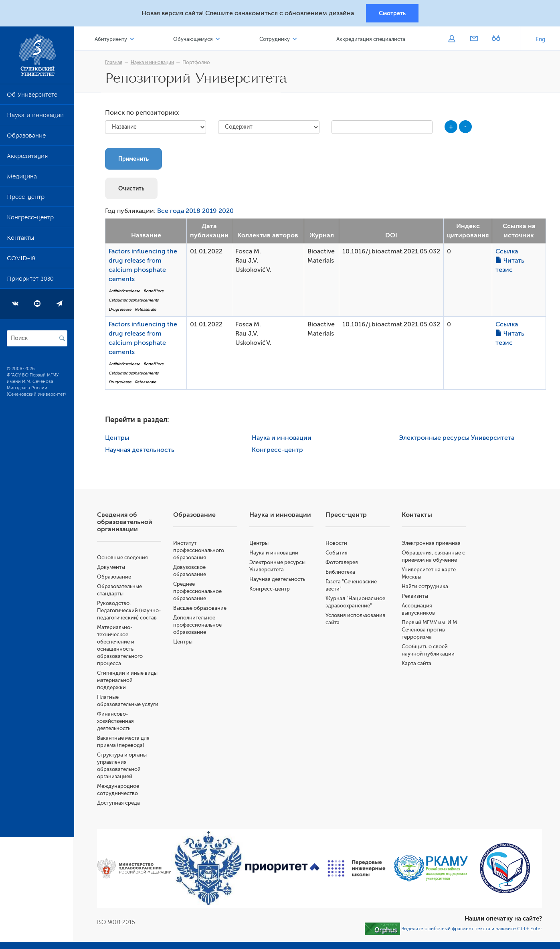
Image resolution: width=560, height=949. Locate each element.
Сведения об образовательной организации (126, 523)
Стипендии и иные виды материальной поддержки (128, 689)
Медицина (22, 178)
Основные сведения (124, 559)
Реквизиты (415, 597)
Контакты (20, 240)
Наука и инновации (35, 117)
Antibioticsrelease (125, 292)
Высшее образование (201, 609)
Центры (118, 439)
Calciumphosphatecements (134, 301)
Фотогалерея (343, 564)
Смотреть (392, 13)
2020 (227, 212)
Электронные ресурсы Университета (457, 439)
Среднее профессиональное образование (199, 592)
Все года (171, 212)
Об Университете (32, 97)
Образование (26, 138)
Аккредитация (27, 158)
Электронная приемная (432, 544)
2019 (210, 212)
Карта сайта (417, 665)
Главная (114, 63)
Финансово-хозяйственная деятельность (117, 729)
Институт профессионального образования (200, 551)
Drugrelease (121, 310)
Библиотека (341, 573)
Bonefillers (154, 292)
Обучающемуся (194, 39)
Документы (112, 568)
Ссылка (507, 253)
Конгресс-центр (30, 219)
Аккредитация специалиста (371, 39)
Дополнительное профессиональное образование (199, 626)
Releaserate (146, 310)
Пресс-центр (26, 199)
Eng (540, 40)
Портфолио (197, 63)
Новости (337, 544)
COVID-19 (21, 260)
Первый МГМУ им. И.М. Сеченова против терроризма (430, 631)
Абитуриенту (112, 39)
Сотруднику (275, 39)
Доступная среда (120, 811)
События (337, 554)
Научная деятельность (141, 451)
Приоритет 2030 (30, 281)
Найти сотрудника (425, 588)
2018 (194, 212)
